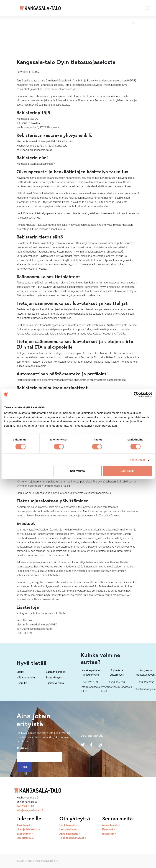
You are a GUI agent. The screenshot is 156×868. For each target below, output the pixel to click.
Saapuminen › (25, 834)
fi (133, 23)
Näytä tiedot (137, 460)
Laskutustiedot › (69, 829)
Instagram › (109, 834)
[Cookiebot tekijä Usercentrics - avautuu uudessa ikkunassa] (136, 394)
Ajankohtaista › (111, 825)
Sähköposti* (24, 748)
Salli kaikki (128, 471)
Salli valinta (77, 471)
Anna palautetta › (70, 834)
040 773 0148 (25, 806)
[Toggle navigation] (147, 8)
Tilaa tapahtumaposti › (73, 838)
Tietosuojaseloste (50, 861)
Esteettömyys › (25, 838)
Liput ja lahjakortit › (28, 829)
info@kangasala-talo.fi (30, 810)
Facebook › (109, 829)
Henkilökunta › (68, 825)
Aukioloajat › (24, 825)
